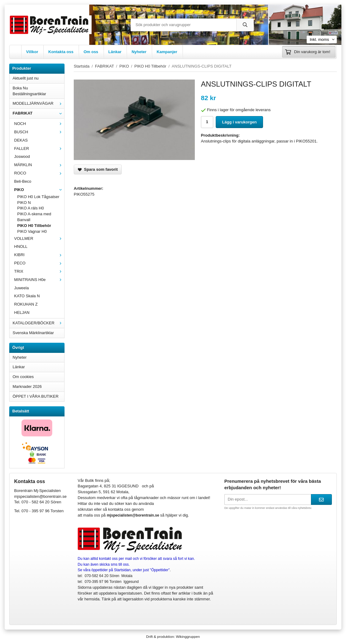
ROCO (39, 173)
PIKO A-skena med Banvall (34, 217)
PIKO (39, 190)
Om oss (91, 52)
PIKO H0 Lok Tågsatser (38, 197)
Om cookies (23, 377)
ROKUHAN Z (26, 304)
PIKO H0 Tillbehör (34, 226)
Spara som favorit (98, 169)
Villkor (32, 52)
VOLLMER (39, 238)
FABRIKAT (38, 113)
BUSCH (39, 132)
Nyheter (139, 52)
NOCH (39, 124)
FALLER (39, 148)
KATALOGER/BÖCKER (38, 323)
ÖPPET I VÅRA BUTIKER (35, 396)
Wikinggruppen (188, 636)
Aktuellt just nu (26, 78)
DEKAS (21, 140)
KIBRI (39, 255)
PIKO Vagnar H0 (32, 231)
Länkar (115, 52)
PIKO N (24, 203)
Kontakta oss (61, 52)
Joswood (22, 156)
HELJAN (22, 312)
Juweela (22, 288)
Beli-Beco (23, 181)
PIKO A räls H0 (31, 208)
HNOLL (21, 246)
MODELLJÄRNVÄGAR (38, 103)
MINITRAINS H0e (39, 280)
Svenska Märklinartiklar (33, 333)
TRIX (39, 271)
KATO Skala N (27, 296)
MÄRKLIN (39, 165)
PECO (39, 263)
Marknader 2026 (27, 386)
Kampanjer (167, 52)
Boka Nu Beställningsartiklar (29, 91)
